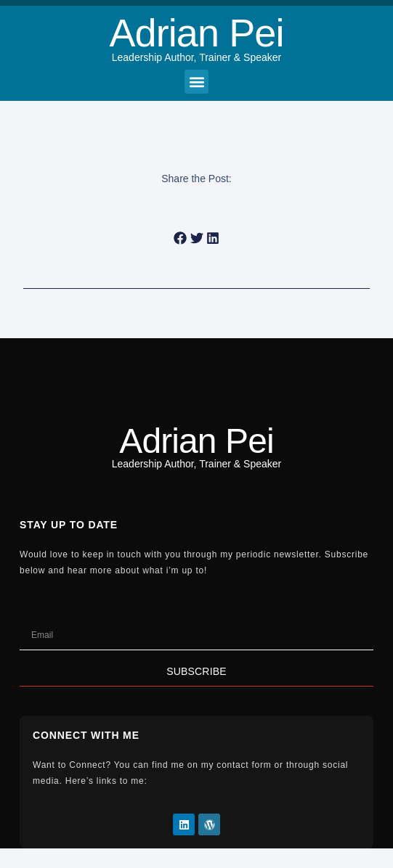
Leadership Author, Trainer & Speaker (196, 57)
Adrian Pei (196, 33)
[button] (196, 82)
